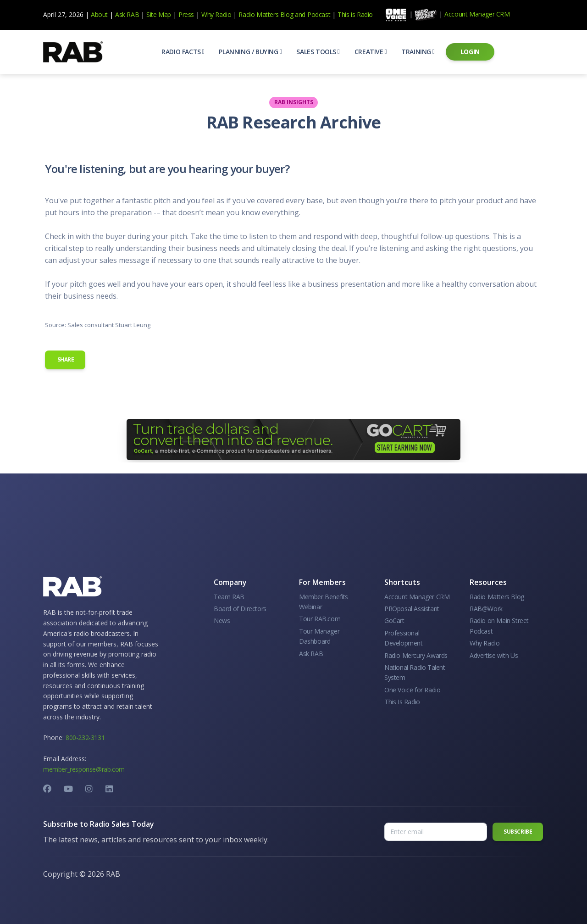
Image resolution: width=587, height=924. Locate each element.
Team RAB (229, 597)
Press (186, 14)
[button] (183, 52)
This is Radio (355, 14)
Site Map (159, 14)
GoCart (394, 621)
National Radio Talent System (415, 672)
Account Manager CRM (477, 14)
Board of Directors (240, 609)
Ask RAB (127, 14)
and (300, 14)
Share (65, 359)
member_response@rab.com (84, 769)
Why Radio (216, 14)
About (99, 14)
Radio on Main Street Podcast (499, 626)
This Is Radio (402, 702)
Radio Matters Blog (266, 14)
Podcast (319, 14)
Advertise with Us (494, 655)
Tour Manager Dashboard (319, 636)
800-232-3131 (85, 738)
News (222, 621)
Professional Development (404, 638)
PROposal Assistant (412, 609)
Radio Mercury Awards (416, 655)
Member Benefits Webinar (324, 602)
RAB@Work (486, 609)
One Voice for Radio (412, 690)
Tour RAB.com (320, 619)
